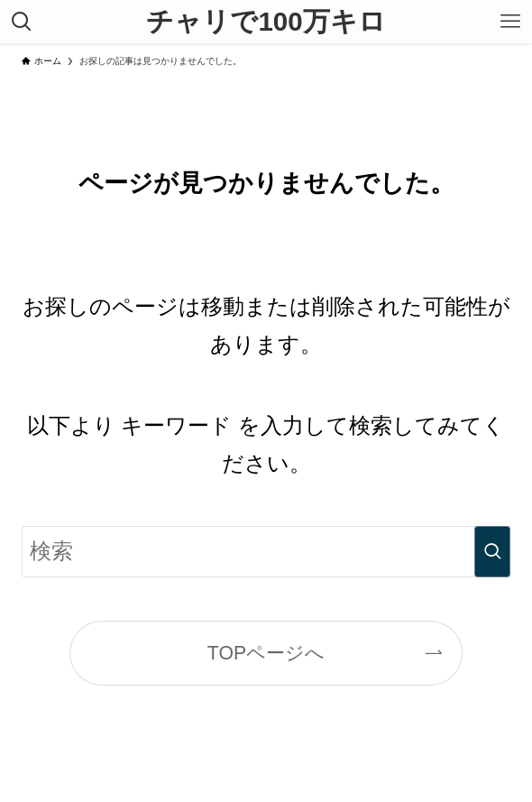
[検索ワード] (266, 552)
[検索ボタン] (22, 22)
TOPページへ (266, 653)
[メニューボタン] (510, 22)
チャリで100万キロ (266, 22)
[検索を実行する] (492, 552)
